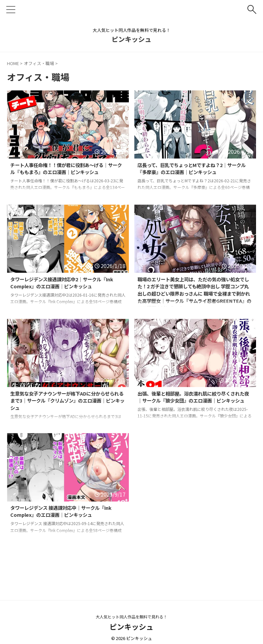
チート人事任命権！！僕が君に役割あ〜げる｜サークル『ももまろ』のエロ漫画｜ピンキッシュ (66, 173)
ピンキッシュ (131, 39)
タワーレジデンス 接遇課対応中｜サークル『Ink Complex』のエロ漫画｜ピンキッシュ (64, 512)
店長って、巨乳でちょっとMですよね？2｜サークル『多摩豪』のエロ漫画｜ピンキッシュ (194, 169)
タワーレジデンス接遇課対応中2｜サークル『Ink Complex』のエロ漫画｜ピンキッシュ (64, 284)
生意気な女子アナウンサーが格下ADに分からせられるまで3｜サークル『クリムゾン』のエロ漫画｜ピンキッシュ (68, 402)
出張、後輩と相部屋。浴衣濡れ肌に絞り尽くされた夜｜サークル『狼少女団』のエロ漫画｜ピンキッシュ (193, 402)
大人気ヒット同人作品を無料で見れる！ (131, 617)
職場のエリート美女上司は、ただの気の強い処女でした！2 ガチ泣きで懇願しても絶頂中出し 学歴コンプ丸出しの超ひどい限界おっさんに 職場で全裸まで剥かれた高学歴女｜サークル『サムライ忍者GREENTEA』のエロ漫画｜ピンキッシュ (194, 300)
